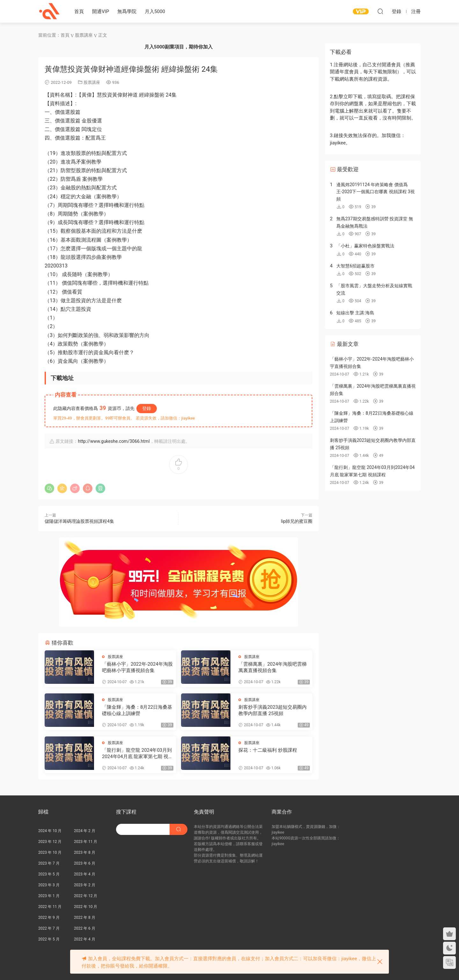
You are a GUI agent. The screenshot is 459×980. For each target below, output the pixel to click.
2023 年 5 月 (49, 874)
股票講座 (92, 82)
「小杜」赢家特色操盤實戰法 (365, 246)
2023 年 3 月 (49, 885)
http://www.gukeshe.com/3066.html (114, 441)
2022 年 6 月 (85, 928)
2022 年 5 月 (49, 939)
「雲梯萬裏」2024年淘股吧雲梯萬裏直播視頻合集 (273, 667)
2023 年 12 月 (50, 842)
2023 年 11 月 (86, 842)
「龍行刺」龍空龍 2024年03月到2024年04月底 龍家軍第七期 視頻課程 (138, 753)
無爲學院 (127, 11)
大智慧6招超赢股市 (355, 266)
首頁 (79, 11)
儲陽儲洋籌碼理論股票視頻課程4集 (79, 521)
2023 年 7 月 (49, 863)
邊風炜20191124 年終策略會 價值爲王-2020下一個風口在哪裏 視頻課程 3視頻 (375, 192)
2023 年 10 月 (50, 852)
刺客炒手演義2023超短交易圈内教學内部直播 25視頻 (273, 710)
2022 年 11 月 (50, 907)
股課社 (49, 11)
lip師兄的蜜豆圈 (297, 521)
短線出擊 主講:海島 (355, 313)
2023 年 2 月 (85, 885)
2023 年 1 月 (49, 896)
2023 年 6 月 (85, 863)
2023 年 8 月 (85, 852)
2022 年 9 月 (49, 918)
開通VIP (101, 11)
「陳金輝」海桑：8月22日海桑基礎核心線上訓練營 (137, 710)
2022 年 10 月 (86, 907)
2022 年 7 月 (49, 928)
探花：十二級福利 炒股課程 (268, 750)
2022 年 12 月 (86, 896)
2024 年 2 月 (85, 831)
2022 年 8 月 (85, 918)
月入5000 (155, 11)
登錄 (147, 408)
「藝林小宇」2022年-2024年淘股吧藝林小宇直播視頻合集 (137, 667)
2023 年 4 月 (85, 874)
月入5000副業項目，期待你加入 (178, 47)
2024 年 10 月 (50, 831)
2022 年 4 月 (85, 939)
